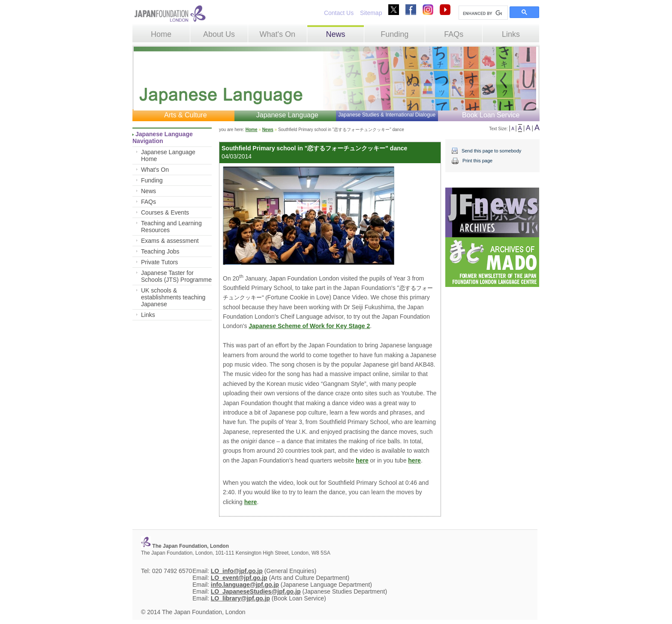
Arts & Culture (186, 115)
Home (161, 34)
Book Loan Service (491, 115)
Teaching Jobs (160, 251)
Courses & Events (165, 212)
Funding (394, 34)
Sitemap (371, 13)
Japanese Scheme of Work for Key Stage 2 (309, 326)
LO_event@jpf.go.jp (239, 578)
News (335, 34)
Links (511, 34)
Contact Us (339, 13)
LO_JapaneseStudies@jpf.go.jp (256, 591)
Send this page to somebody (491, 151)
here (362, 460)
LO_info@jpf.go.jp (237, 571)
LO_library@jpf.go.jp (240, 598)
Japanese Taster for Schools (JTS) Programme (176, 276)
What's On (277, 34)
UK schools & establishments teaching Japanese (173, 297)
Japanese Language (287, 115)
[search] (482, 13)
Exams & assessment (170, 241)
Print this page (477, 161)
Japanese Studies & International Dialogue (387, 115)
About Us (219, 34)
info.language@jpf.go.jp (245, 585)
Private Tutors (159, 262)
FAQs (454, 34)
